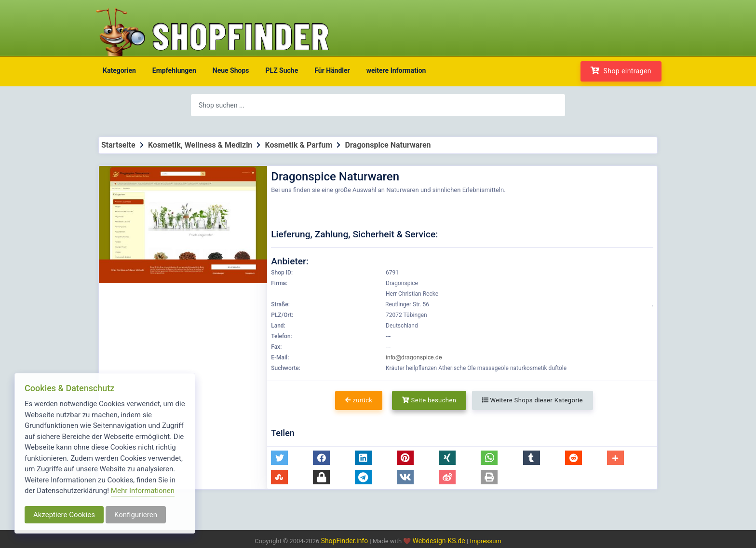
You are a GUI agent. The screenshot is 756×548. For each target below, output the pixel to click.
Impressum (485, 541)
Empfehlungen (174, 70)
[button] (279, 458)
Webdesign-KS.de (440, 541)
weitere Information (396, 70)
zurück (359, 400)
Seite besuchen (429, 400)
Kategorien (119, 70)
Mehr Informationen (143, 491)
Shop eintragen (621, 71)
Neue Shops (231, 70)
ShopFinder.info (345, 541)
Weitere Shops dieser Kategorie (533, 400)
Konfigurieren (136, 515)
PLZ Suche (282, 70)
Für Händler (332, 70)
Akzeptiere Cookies (64, 515)
